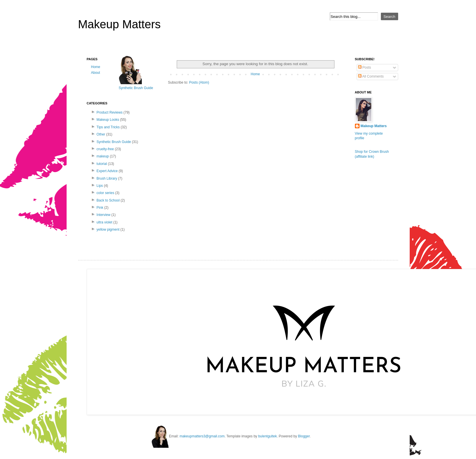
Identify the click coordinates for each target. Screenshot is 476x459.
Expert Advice (107, 171)
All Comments (371, 76)
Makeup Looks (108, 120)
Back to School (108, 200)
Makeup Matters (120, 24)
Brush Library (107, 178)
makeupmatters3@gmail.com (202, 436)
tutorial (102, 164)
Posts (365, 67)
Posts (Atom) (199, 82)
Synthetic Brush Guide (114, 142)
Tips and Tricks (108, 127)
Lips (100, 186)
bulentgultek (267, 436)
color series (105, 193)
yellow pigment (108, 229)
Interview (104, 215)
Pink (100, 208)
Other (101, 134)
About (96, 73)
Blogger (304, 436)
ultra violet (105, 222)
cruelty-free (105, 149)
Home (255, 74)
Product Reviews (110, 112)
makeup (103, 156)
